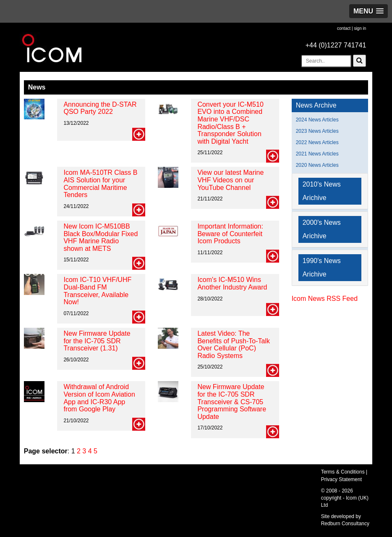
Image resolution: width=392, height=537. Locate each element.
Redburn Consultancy (345, 524)
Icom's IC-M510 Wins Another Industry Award (232, 283)
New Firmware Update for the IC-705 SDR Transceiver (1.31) (97, 341)
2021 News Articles (317, 154)
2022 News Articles (317, 142)
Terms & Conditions (343, 472)
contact (344, 28)
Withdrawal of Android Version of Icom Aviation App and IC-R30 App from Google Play (99, 398)
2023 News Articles (317, 131)
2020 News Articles (317, 165)
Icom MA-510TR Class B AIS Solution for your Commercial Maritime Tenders (100, 184)
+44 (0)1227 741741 (336, 45)
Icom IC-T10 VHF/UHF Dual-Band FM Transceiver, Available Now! (97, 291)
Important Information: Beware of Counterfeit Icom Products (230, 234)
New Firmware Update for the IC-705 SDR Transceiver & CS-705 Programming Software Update (232, 401)
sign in (360, 28)
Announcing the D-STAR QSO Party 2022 (100, 108)
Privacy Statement (341, 479)
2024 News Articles (317, 120)
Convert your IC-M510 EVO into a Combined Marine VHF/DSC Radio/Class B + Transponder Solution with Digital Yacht (230, 123)
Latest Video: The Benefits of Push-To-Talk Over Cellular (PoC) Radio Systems (234, 345)
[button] (368, 11)
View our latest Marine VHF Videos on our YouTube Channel (230, 180)
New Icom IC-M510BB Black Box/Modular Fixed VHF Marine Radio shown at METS (101, 237)
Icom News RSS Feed (325, 299)
